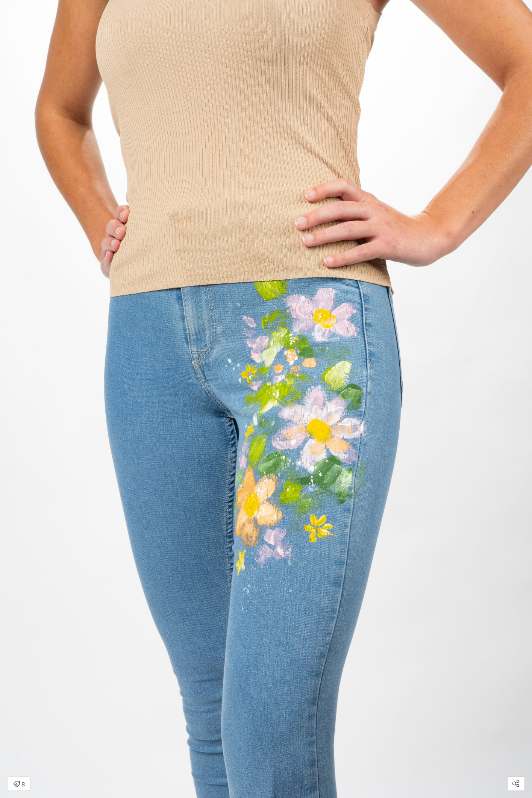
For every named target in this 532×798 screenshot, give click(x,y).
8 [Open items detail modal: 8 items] (19, 784)
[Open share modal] (516, 784)
